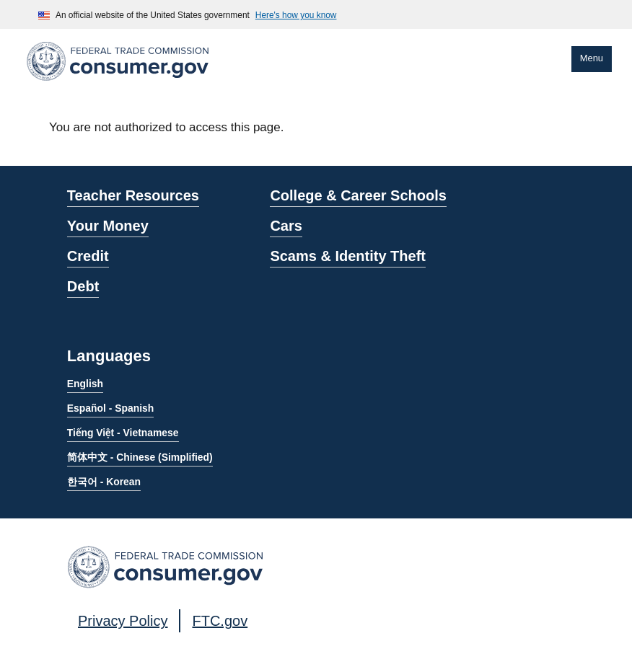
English (85, 384)
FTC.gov (220, 621)
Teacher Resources (133, 195)
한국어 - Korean (104, 482)
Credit (88, 256)
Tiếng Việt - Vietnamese (123, 433)
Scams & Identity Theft (348, 256)
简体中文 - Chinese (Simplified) (140, 457)
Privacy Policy (123, 621)
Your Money (108, 226)
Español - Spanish (110, 408)
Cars (286, 226)
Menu (592, 58)
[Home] (118, 83)
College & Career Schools (358, 195)
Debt (83, 286)
